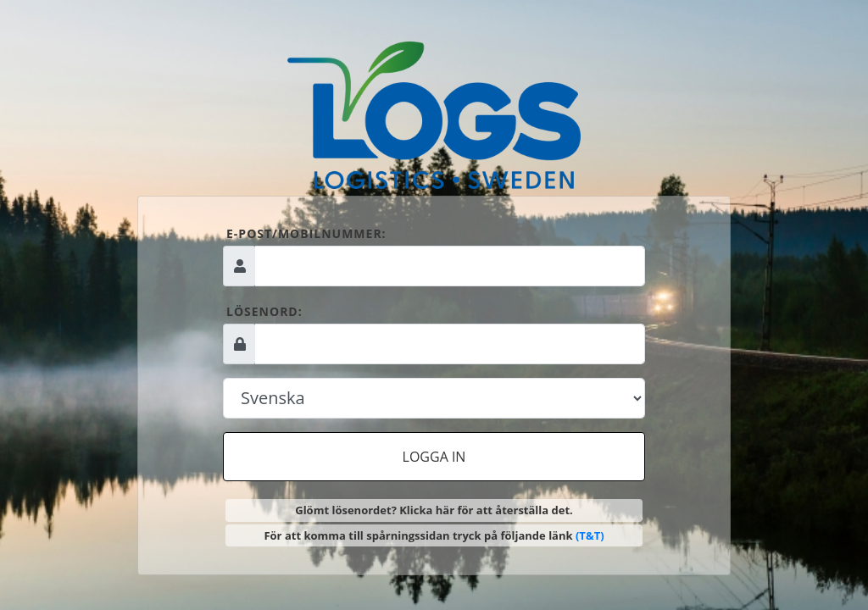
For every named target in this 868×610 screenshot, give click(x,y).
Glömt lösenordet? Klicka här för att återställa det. (434, 510)
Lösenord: (264, 311)
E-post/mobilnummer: (306, 233)
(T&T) (590, 535)
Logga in (434, 457)
